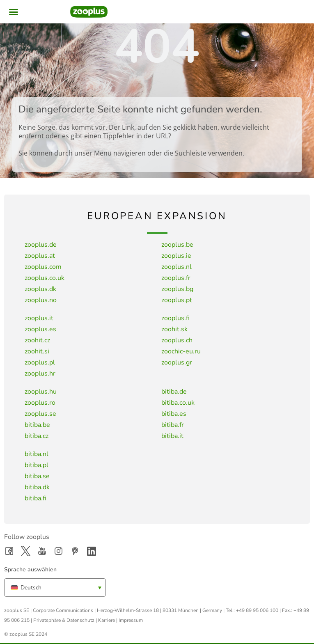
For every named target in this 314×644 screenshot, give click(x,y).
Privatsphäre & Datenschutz (64, 620)
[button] (14, 12)
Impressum (131, 620)
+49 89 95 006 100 (257, 610)
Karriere (107, 620)
